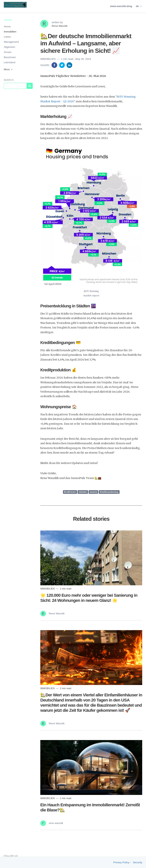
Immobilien (10, 32)
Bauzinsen (10, 57)
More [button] (8, 69)
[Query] (15, 86)
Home (7, 26)
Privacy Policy (121, 862)
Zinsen (8, 52)
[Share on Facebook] (55, 65)
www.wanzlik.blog (121, 6)
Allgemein (10, 47)
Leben (7, 37)
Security (138, 862)
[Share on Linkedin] (69, 65)
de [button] (139, 6)
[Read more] (91, 558)
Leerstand (10, 62)
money (93, 492)
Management (11, 42)
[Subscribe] (30, 86)
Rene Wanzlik (60, 26)
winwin (83, 492)
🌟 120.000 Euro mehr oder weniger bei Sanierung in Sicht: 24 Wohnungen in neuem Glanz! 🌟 (89, 598)
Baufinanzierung (109, 492)
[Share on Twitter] (62, 65)
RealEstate (70, 492)
